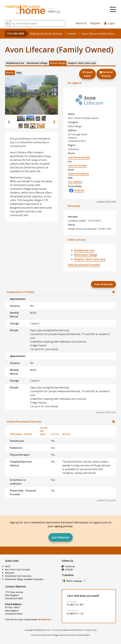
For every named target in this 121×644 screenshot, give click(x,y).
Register (95, 23)
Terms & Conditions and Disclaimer (68, 630)
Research (10, 573)
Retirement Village (86, 255)
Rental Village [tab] (58, 63)
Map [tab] (19, 73)
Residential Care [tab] (15, 63)
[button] (9, 122)
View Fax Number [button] (77, 165)
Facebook (77, 190)
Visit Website (75, 182)
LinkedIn (67, 569)
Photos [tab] (10, 73)
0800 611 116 (75, 613)
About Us (81, 23)
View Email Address (78, 174)
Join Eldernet (61, 537)
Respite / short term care (90, 259)
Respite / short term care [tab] (82, 63)
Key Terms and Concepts (18, 569)
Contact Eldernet (16, 587)
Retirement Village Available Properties (24, 579)
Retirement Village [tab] (37, 63)
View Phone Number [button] (79, 157)
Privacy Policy (91, 630)
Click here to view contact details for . (28, 619)
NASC (8, 566)
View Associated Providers (84, 265)
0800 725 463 (75, 604)
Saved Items (87, 74)
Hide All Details (103, 284)
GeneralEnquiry (106, 74)
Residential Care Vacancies (18, 576)
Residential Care (84, 250)
